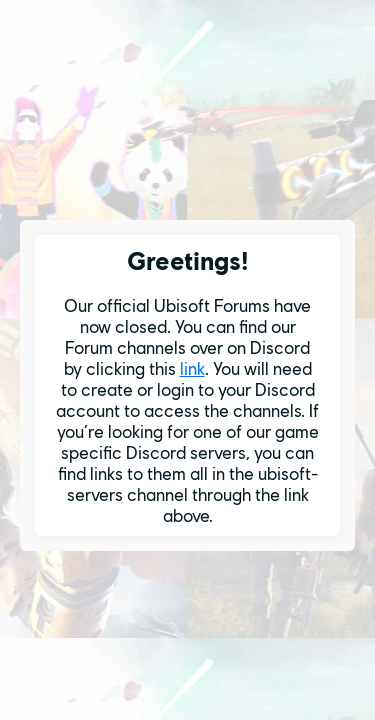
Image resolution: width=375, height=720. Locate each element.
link (192, 368)
